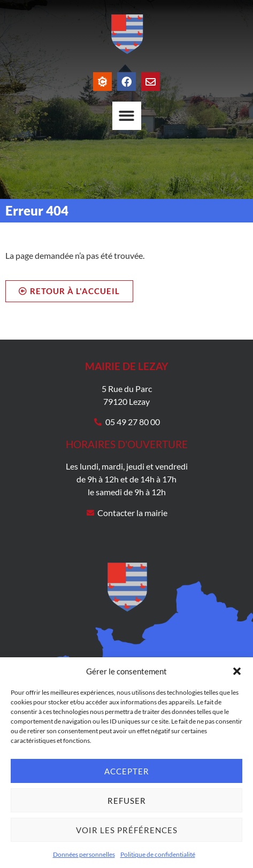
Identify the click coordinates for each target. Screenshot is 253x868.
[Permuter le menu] (127, 116)
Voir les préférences (127, 830)
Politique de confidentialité (158, 854)
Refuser (127, 801)
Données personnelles (84, 854)
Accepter (127, 771)
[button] (237, 671)
